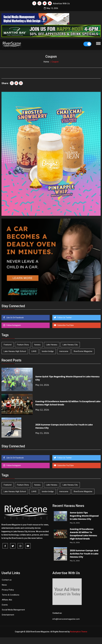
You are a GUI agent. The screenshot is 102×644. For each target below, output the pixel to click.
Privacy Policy (8, 590)
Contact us (7, 580)
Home (46, 62)
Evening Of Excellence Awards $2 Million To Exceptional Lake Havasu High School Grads (83, 534)
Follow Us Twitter (64, 318)
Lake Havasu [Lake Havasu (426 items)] (52, 345)
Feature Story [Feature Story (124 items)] (23, 345)
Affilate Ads (7, 600)
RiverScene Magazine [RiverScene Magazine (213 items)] (83, 351)
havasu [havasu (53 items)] (37, 345)
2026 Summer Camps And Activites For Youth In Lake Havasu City (84, 554)
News (4, 585)
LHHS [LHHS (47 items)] (34, 351)
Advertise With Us (61, 4)
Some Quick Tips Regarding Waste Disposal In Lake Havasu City (84, 516)
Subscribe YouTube (65, 325)
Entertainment (8, 615)
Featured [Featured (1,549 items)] (8, 345)
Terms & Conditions (11, 595)
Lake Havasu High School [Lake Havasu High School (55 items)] (15, 351)
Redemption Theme (79, 632)
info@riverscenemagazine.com (66, 619)
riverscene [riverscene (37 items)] (64, 351)
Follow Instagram (13, 325)
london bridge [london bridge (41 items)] (48, 351)
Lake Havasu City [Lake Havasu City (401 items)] (70, 345)
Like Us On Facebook (15, 318)
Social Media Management (13, 610)
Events (5, 605)
